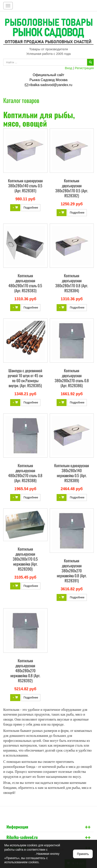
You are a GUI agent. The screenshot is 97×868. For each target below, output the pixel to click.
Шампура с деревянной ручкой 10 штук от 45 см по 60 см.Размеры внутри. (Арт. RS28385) (25, 378)
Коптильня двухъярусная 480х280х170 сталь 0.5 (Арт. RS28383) (25, 283)
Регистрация (84, 68)
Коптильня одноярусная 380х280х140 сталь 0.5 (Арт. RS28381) (25, 186)
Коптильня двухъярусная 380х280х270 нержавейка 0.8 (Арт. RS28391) (72, 571)
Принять (83, 854)
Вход (68, 68)
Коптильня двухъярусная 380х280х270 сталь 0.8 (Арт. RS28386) (72, 378)
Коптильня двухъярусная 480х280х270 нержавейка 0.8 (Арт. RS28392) (25, 671)
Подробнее (31, 208)
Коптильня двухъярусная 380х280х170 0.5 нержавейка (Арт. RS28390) (25, 559)
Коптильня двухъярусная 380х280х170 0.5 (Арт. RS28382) (72, 188)
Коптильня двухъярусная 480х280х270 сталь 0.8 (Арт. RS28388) (25, 473)
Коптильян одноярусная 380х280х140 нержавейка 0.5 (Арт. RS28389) (72, 473)
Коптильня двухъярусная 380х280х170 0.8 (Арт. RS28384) (72, 283)
